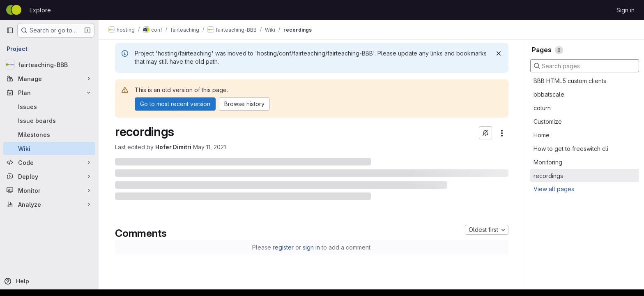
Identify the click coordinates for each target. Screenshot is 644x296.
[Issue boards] (49, 120)
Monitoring (548, 162)
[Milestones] (49, 134)
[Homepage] (14, 10)
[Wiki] (49, 148)
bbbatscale (549, 94)
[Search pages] (585, 66)
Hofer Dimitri (173, 147)
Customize (548, 121)
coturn (542, 108)
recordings (548, 176)
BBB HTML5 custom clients (570, 81)
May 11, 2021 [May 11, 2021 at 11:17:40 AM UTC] (209, 147)
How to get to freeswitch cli (571, 149)
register (283, 247)
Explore (40, 10)
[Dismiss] (499, 53)
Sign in (626, 10)
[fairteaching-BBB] (49, 65)
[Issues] (49, 106)
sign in (311, 247)
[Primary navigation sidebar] (10, 30)
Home (542, 135)
